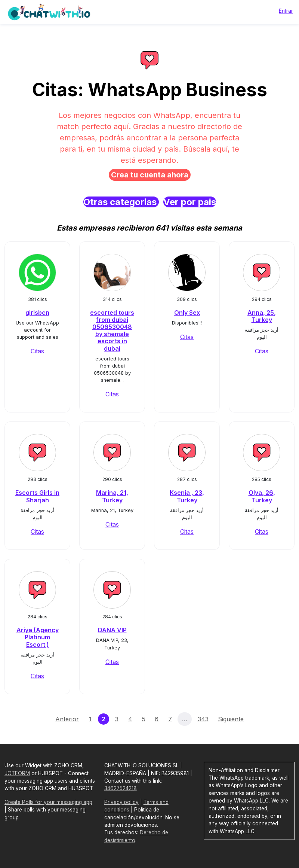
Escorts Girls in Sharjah (37, 496)
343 (203, 719)
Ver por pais (190, 202)
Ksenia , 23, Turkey (187, 496)
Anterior (67, 719)
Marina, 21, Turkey (112, 496)
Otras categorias (121, 202)
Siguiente (231, 719)
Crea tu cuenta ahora (150, 175)
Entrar (286, 11)
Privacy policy (121, 802)
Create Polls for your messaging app (48, 802)
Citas (37, 351)
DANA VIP (112, 630)
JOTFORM (17, 773)
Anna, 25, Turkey (262, 316)
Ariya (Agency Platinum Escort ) (38, 637)
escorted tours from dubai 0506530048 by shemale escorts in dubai (112, 331)
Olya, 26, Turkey (262, 496)
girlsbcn (37, 313)
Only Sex (187, 313)
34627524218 (121, 788)
